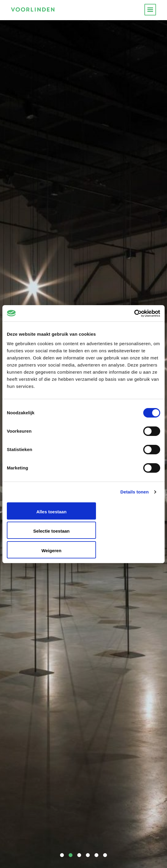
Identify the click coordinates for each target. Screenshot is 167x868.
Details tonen (134, 492)
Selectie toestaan (52, 531)
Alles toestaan (51, 512)
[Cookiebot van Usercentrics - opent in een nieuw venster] (134, 313)
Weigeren (51, 551)
